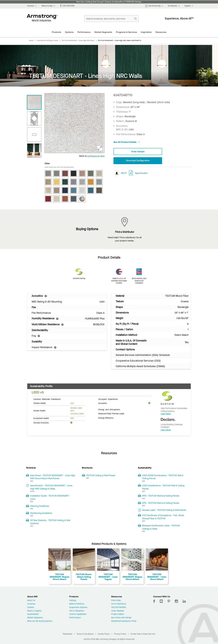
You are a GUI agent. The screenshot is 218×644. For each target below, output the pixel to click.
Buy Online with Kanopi (121, 618)
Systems (69, 32)
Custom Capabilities (78, 614)
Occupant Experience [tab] (108, 399)
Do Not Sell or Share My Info (143, 634)
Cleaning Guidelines (40, 506)
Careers (31, 607)
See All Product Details (127, 142)
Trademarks (67, 634)
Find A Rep (116, 601)
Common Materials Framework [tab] (47, 399)
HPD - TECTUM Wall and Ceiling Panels (161, 496)
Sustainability (33, 614)
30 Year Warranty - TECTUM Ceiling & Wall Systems (50, 522)
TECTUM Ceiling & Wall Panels (101, 475)
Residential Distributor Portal (124, 621)
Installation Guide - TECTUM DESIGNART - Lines (50, 497)
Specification (141, 173)
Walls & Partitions (77, 604)
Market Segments (103, 32)
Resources (161, 32)
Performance (84, 32)
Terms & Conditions (85, 634)
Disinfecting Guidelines (41, 513)
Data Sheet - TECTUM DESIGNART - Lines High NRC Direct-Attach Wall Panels (53, 477)
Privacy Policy (120, 634)
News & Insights (34, 611)
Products (57, 32)
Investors (31, 604)
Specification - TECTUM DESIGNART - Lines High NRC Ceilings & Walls (51, 487)
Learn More (166, 414)
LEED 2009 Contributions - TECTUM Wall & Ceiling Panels (163, 477)
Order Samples (118, 611)
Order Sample (138, 152)
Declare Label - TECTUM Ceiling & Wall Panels (164, 510)
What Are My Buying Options (40, 621)
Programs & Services (126, 32)
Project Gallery (118, 614)
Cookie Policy (104, 634)
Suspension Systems (78, 607)
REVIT (120, 173)
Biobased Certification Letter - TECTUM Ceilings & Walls (161, 527)
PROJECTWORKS (119, 607)
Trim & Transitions (77, 611)
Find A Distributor (119, 604)
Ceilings (73, 601)
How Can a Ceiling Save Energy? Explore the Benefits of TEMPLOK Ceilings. (109, 2)
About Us (31, 601)
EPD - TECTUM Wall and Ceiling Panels (161, 503)
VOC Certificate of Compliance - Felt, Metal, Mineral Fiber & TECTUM (163, 517)
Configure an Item (96, 156)
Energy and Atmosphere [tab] (109, 409)
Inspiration (146, 32)
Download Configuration (138, 161)
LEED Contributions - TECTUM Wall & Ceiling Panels (163, 487)
